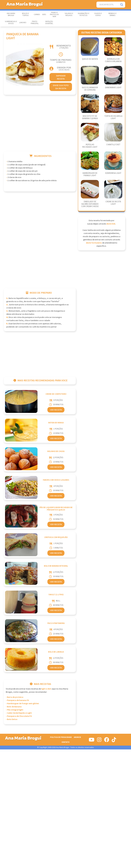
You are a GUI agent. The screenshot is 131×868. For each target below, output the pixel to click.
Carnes (37, 15)
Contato (65, 742)
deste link (111, 224)
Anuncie (77, 737)
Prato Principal (35, 23)
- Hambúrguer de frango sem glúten (22, 704)
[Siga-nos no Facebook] (107, 741)
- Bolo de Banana (14, 707)
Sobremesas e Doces (11, 23)
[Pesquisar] (122, 5)
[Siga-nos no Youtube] (92, 741)
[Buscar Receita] (108, 5)
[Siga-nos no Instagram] (99, 741)
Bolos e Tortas (25, 14)
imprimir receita (61, 77)
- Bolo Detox (12, 719)
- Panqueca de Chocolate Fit (19, 716)
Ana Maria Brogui (11, 14)
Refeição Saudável (49, 23)
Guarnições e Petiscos (84, 14)
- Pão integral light (15, 710)
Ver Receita (56, 410)
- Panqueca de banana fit (17, 700)
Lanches (23, 23)
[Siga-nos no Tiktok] (114, 741)
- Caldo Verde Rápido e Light (19, 713)
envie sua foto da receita (61, 87)
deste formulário (94, 243)
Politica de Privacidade (61, 737)
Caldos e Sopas (98, 14)
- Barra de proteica (15, 697)
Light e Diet (46, 689)
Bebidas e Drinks (113, 14)
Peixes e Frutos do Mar (54, 15)
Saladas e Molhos (69, 14)
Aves (44, 15)
